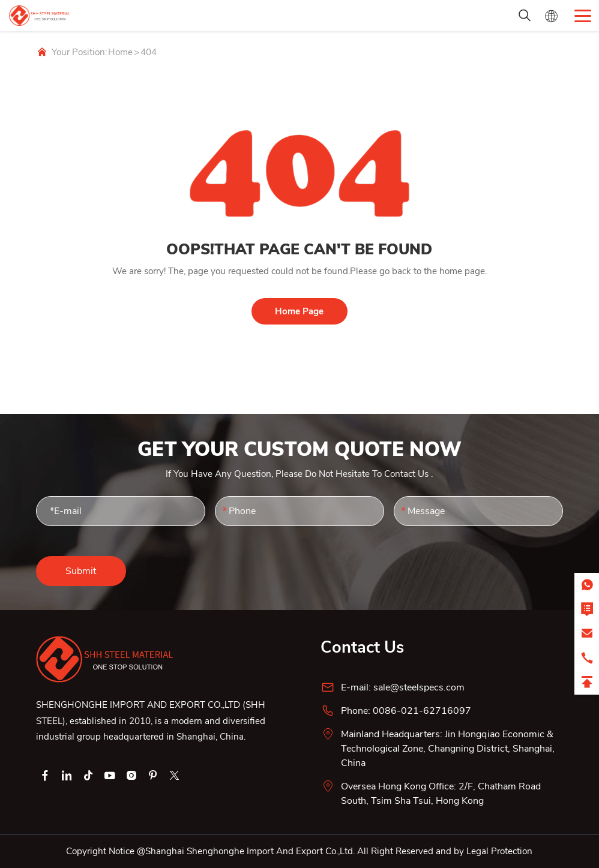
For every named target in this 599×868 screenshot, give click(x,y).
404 (149, 52)
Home (120, 52)
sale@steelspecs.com (419, 687)
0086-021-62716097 (422, 711)
